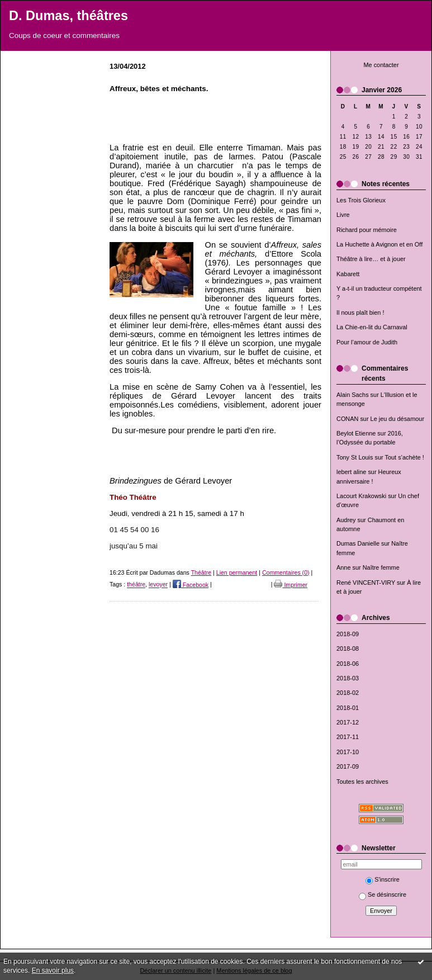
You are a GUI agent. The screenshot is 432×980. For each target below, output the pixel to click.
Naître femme (381, 567)
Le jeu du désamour (397, 419)
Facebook (191, 585)
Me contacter (381, 65)
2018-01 (348, 708)
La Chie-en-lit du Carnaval (372, 327)
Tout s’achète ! (405, 457)
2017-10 (348, 752)
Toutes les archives (362, 782)
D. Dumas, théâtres (68, 16)
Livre (343, 215)
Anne (343, 567)
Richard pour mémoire (367, 230)
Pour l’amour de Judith (367, 342)
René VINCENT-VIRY (366, 583)
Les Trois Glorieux (361, 200)
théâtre (136, 585)
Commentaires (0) (286, 572)
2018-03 (348, 678)
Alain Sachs (353, 395)
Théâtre (201, 572)
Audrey (346, 520)
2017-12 (348, 722)
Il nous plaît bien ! (360, 313)
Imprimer (291, 585)
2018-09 (348, 634)
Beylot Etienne (356, 433)
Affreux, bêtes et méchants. (159, 89)
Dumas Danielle (358, 543)
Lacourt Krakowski (361, 496)
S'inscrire (383, 879)
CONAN (347, 419)
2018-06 (348, 664)
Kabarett (348, 274)
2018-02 (348, 693)
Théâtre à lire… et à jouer (371, 259)
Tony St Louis (355, 457)
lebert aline (351, 472)
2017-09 (348, 766)
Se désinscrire (383, 894)
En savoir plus (53, 970)
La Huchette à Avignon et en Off (379, 244)
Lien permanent (237, 572)
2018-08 (348, 648)
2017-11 (348, 737)
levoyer (158, 585)
